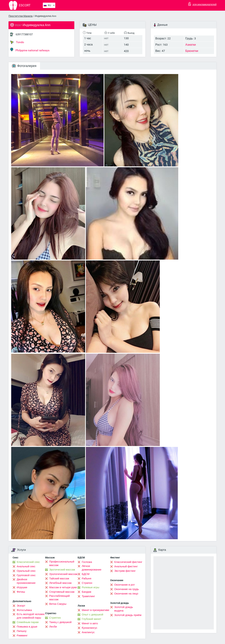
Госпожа (87, 562)
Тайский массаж (59, 578)
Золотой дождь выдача (124, 609)
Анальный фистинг (126, 566)
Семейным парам (28, 622)
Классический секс (28, 562)
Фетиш (21, 592)
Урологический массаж (63, 574)
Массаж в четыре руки (63, 587)
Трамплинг (88, 596)
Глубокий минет (92, 619)
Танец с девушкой (60, 622)
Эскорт (21, 606)
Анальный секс (26, 566)
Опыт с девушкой (93, 615)
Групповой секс (26, 575)
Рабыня (87, 578)
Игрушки (22, 587)
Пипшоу (22, 631)
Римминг (22, 635)
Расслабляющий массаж (59, 598)
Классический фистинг (128, 562)
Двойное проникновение (26, 581)
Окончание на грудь (127, 589)
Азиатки (191, 45)
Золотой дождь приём (128, 615)
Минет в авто (90, 623)
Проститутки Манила (21, 16)
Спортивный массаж (62, 592)
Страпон (87, 583)
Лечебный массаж (60, 583)
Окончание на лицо (126, 594)
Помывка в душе (27, 627)
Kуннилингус (89, 628)
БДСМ (86, 574)
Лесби (53, 627)
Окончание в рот (124, 585)
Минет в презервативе (96, 610)
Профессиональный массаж (62, 563)
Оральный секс (26, 571)
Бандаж (87, 592)
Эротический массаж (62, 570)
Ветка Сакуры (58, 604)
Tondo (17, 42)
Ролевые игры (91, 587)
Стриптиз (55, 618)
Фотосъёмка (24, 610)
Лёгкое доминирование (92, 568)
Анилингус (88, 632)
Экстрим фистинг (125, 571)
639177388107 (24, 34)
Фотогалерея (24, 66)
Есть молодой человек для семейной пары (31, 616)
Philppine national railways (30, 50)
